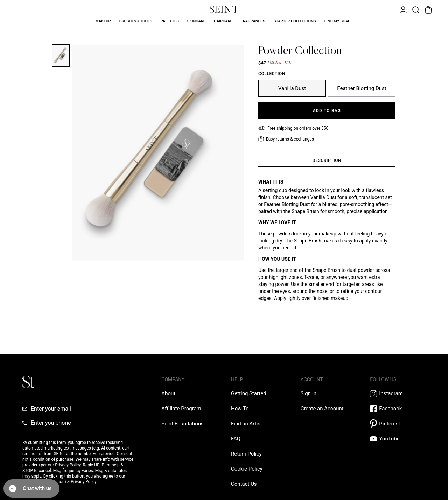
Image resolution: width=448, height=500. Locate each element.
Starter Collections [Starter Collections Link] (295, 21)
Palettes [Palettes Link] (170, 21)
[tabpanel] (327, 246)
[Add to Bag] (327, 111)
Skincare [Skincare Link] (196, 21)
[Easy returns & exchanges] (286, 139)
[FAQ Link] (236, 439)
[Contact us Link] (244, 484)
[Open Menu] (402, 9)
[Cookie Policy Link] (247, 469)
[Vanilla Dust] (292, 88)
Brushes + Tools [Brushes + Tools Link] (136, 21)
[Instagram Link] (398, 394)
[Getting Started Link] (249, 393)
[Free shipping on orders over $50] (293, 128)
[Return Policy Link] (246, 454)
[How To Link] (240, 409)
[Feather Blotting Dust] (362, 88)
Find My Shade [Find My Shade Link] (339, 21)
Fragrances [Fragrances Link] (253, 21)
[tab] (327, 161)
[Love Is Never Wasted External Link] (182, 424)
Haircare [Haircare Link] (223, 21)
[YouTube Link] (398, 439)
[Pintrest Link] (398, 424)
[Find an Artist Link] (247, 424)
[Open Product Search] (415, 9)
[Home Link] (224, 9)
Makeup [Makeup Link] (103, 21)
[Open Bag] (428, 9)
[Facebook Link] (398, 409)
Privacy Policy (83, 482)
